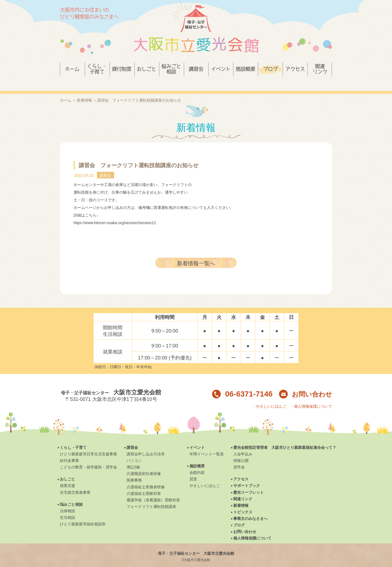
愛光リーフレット (249, 483)
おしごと (68, 470)
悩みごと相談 (71, 495)
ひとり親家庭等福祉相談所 (83, 515)
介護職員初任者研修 (144, 464)
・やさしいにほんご (269, 397)
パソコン (134, 451)
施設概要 (197, 457)
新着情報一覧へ (196, 254)
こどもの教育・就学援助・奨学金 (88, 458)
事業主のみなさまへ (250, 509)
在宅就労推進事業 (75, 483)
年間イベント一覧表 (207, 445)
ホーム (66, 91)
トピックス (243, 503)
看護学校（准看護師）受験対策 (153, 491)
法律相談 (68, 502)
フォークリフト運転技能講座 (151, 497)
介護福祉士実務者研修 (146, 478)
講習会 (132, 438)
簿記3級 (133, 458)
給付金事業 (69, 451)
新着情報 (84, 91)
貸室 (193, 470)
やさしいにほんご (205, 476)
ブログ (239, 516)
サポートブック (247, 476)
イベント (197, 438)
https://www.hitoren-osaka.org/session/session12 (115, 214)
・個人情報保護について (311, 397)
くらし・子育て (73, 438)
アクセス (241, 470)
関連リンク (243, 490)
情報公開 (241, 451)
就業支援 (68, 476)
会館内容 (197, 463)
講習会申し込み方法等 (146, 445)
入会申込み (243, 445)
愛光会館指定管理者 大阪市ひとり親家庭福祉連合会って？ (285, 438)
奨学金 (239, 458)
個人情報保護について (252, 529)
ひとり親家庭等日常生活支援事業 (88, 445)
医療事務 (134, 471)
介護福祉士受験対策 (144, 484)
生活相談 (68, 508)
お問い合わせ (306, 385)
